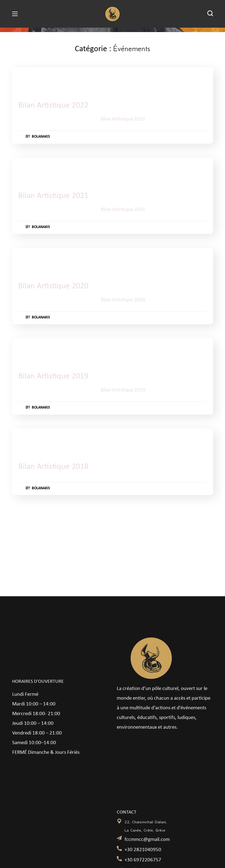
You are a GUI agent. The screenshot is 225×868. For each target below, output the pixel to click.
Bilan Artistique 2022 (55, 105)
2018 (27, 440)
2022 (27, 79)
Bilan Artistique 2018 (55, 467)
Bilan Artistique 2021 (55, 196)
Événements (48, 79)
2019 (27, 350)
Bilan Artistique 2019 (55, 376)
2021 (27, 169)
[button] (210, 14)
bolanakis (43, 137)
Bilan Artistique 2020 (55, 286)
